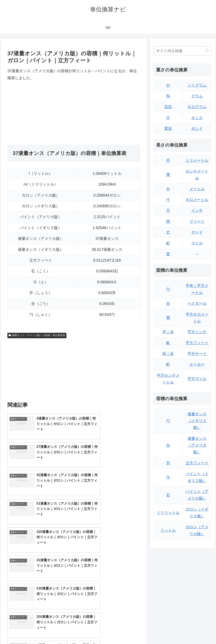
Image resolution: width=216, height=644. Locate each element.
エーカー (197, 364)
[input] (182, 51)
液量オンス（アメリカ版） (197, 445)
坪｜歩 (168, 332)
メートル (197, 189)
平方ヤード (197, 354)
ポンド (197, 129)
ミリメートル (197, 160)
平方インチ (197, 332)
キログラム (197, 107)
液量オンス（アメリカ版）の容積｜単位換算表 (37, 335)
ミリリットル (168, 513)
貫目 (168, 129)
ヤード (197, 232)
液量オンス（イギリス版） (197, 421)
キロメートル (197, 200)
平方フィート (197, 343)
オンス (197, 118)
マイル (197, 243)
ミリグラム (197, 85)
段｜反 (168, 354)
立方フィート (197, 463)
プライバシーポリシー (197, 631)
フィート (197, 221)
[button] (207, 51)
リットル (168, 530)
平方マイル (197, 379)
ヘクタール (197, 303)
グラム (197, 96)
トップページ (169, 631)
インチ (197, 211)
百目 (168, 107)
